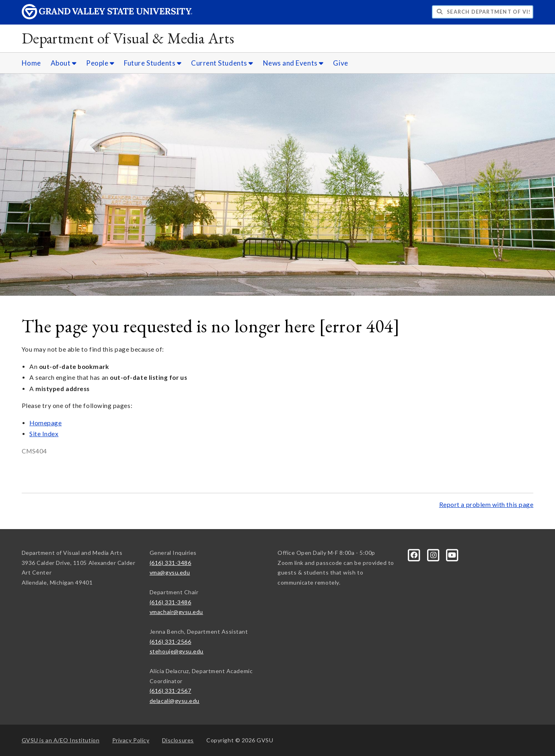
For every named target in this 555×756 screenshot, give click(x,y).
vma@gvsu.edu (170, 572)
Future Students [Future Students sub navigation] (153, 63)
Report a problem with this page (486, 505)
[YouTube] (452, 554)
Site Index (44, 434)
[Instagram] (434, 554)
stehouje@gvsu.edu (177, 651)
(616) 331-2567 (171, 691)
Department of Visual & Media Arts (128, 38)
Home (31, 63)
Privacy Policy (131, 740)
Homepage (45, 423)
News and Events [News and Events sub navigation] (293, 63)
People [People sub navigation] (100, 63)
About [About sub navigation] (64, 63)
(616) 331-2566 (171, 642)
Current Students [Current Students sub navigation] (222, 63)
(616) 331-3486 (171, 563)
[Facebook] (415, 554)
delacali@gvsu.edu (175, 701)
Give (340, 63)
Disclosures (178, 740)
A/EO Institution (61, 740)
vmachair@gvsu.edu (176, 612)
